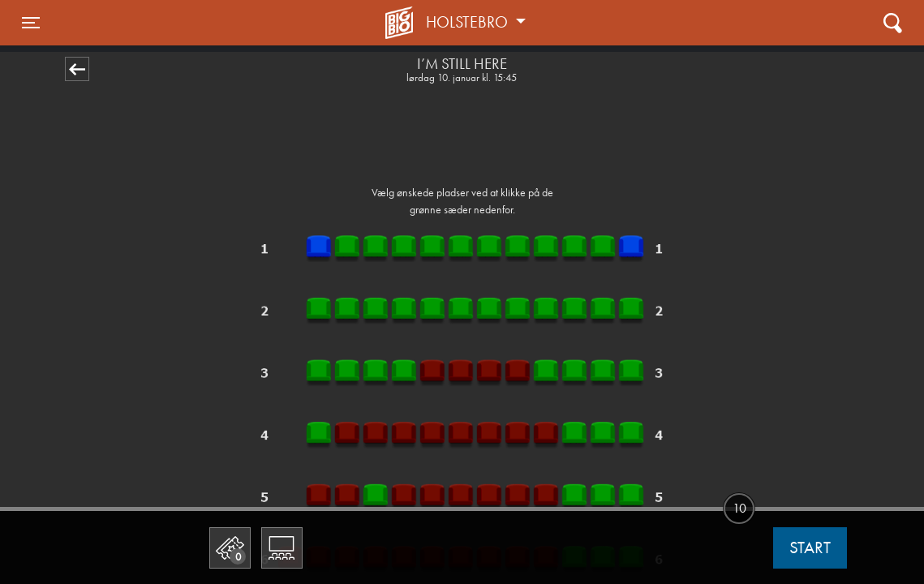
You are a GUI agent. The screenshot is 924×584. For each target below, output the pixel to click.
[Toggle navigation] (31, 23)
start (810, 547)
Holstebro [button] (469, 22)
